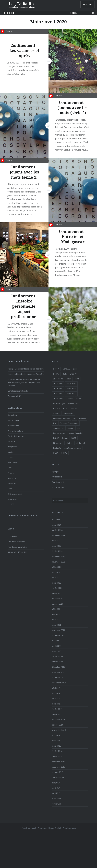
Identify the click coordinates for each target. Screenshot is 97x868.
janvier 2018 (57, 756)
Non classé (12, 462)
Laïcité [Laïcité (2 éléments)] (56, 438)
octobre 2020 (58, 635)
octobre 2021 (58, 604)
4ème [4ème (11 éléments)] (77, 379)
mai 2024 (56, 520)
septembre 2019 (59, 683)
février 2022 (57, 588)
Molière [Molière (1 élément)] (69, 443)
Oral (10, 468)
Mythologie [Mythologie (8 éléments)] (81, 443)
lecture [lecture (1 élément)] (65, 438)
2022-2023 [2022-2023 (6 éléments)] (71, 394)
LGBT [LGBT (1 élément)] (74, 438)
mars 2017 (56, 798)
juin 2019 (56, 688)
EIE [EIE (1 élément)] (74, 418)
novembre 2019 (59, 672)
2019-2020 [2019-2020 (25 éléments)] (58, 389)
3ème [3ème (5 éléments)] (69, 379)
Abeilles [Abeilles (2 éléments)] (70, 398)
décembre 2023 (58, 535)
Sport (10, 489)
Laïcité (11, 452)
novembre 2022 (59, 562)
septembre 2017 (59, 777)
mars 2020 (56, 651)
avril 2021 (56, 620)
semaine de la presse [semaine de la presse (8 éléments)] (73, 448)
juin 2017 (56, 783)
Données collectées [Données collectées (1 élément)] (61, 418)
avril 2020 (56, 646)
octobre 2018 (58, 725)
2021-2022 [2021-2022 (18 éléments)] (58, 394)
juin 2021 (56, 614)
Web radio (12, 499)
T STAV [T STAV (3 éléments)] (64, 453)
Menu (89, 4)
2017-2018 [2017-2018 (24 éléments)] (58, 384)
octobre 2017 (58, 772)
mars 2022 (56, 583)
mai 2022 (56, 572)
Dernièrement (58, 482)
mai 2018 (56, 735)
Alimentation (13, 426)
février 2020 (57, 656)
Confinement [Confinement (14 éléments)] (68, 413)
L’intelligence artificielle (18, 391)
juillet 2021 (57, 609)
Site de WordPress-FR (17, 552)
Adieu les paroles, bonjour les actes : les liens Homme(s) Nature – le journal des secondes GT (24, 382)
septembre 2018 (59, 730)
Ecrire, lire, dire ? (59, 487)
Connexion (12, 536)
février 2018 (57, 751)
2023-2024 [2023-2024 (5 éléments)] (58, 398)
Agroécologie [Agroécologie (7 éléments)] (59, 403)
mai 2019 (56, 693)
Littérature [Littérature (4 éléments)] (58, 443)
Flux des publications (16, 542)
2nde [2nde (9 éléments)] (65, 374)
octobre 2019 (58, 677)
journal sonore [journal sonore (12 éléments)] (59, 433)
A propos (56, 472)
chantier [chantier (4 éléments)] (73, 408)
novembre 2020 (59, 630)
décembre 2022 (58, 556)
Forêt (12, 504)
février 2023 (57, 551)
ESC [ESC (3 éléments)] (55, 423)
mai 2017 (56, 788)
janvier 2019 (57, 714)
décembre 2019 (58, 667)
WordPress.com (69, 828)
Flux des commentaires (17, 547)
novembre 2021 (59, 599)
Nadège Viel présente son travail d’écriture (26, 369)
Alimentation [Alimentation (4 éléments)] (74, 403)
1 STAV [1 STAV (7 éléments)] (56, 374)
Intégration (13, 447)
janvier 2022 (57, 593)
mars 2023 (56, 546)
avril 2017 (56, 793)
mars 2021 (56, 625)
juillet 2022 (57, 567)
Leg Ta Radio (22, 5)
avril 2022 (56, 577)
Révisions (12, 478)
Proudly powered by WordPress (34, 828)
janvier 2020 (57, 662)
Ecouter (7, 31)
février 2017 (57, 804)
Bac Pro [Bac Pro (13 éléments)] (57, 408)
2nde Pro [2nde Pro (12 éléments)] (74, 374)
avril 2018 (56, 741)
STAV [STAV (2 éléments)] (55, 453)
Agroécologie (14, 420)
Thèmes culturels (15, 494)
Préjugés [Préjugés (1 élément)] (57, 448)
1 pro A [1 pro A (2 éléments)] (56, 369)
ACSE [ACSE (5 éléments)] (79, 398)
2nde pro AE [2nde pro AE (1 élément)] (58, 379)
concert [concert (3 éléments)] (56, 413)
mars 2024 (56, 525)
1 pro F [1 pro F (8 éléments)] (76, 369)
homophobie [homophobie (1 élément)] (58, 428)
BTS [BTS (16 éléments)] (65, 408)
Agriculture (13, 415)
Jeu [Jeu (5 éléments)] (78, 428)
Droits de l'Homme (16, 436)
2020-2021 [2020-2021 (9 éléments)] (71, 389)
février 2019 (57, 709)
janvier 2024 (57, 530)
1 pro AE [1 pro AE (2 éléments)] (66, 369)
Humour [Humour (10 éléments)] (70, 428)
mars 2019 (56, 704)
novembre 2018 (59, 719)
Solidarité (12, 484)
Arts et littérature (15, 431)
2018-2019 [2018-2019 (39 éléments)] (71, 384)
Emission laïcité (14, 396)
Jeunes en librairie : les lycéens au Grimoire (26, 374)
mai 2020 (56, 641)
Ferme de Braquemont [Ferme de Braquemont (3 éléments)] (69, 423)
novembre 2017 (59, 767)
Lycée (10, 457)
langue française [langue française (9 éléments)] (76, 433)
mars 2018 (56, 746)
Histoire (11, 441)
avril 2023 (56, 541)
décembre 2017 (58, 762)
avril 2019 (56, 698)
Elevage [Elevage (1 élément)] (83, 418)
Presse (11, 473)
